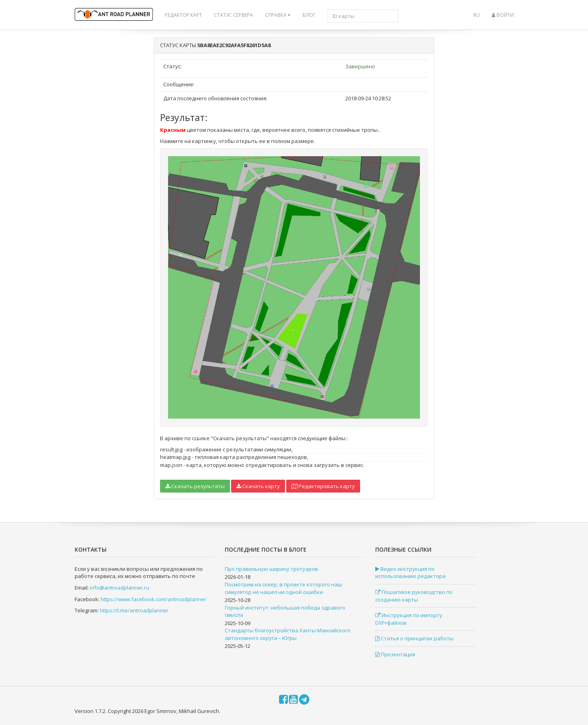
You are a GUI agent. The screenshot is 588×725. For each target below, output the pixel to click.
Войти (503, 15)
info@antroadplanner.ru (120, 588)
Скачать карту (258, 486)
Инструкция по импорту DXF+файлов (409, 619)
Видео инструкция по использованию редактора (410, 573)
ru (477, 15)
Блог (309, 15)
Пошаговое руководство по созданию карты (414, 596)
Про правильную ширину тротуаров (271, 569)
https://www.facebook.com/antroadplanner (153, 599)
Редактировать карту (323, 486)
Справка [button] (278, 15)
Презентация (395, 654)
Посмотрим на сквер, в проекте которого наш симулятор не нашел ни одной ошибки (283, 588)
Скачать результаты (195, 486)
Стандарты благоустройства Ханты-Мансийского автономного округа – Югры (288, 634)
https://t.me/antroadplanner (134, 610)
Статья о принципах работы (414, 638)
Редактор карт (183, 15)
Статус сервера (234, 15)
